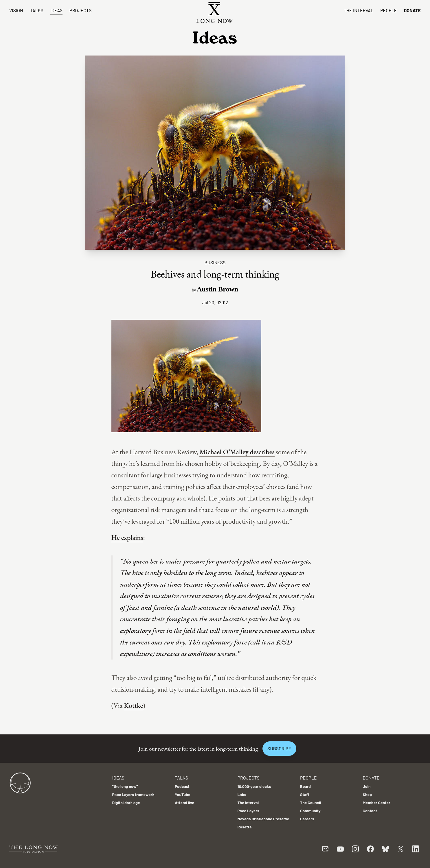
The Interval (359, 10)
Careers (307, 819)
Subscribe (279, 748)
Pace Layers (248, 811)
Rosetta (245, 827)
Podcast (182, 786)
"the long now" (125, 786)
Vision (16, 10)
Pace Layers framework (133, 794)
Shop (367, 794)
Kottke (133, 705)
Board (305, 786)
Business (215, 262)
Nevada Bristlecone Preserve (263, 819)
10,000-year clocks (254, 786)
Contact (370, 811)
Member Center (377, 803)
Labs (242, 794)
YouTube (183, 794)
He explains (127, 537)
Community (310, 811)
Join (367, 786)
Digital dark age (126, 803)
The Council (310, 803)
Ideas (56, 10)
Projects (80, 10)
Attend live (184, 803)
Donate (412, 10)
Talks (37, 10)
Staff (305, 794)
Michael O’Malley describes (237, 452)
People (388, 10)
